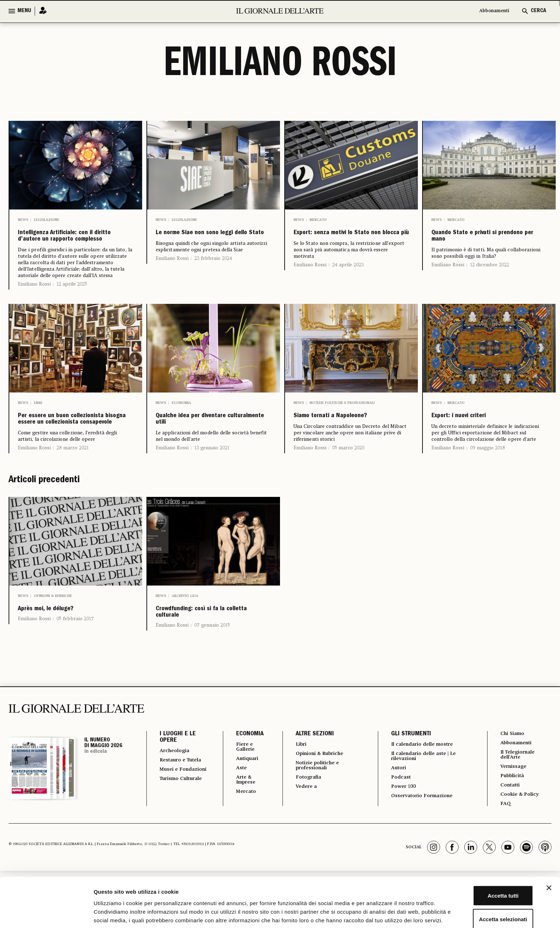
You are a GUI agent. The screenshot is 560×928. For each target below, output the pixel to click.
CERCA (538, 11)
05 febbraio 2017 (75, 678)
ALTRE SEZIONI (309, 799)
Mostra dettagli (376, 914)
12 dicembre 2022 (489, 275)
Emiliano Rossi (34, 306)
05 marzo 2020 (348, 486)
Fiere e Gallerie (241, 812)
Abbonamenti (491, 11)
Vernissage (513, 834)
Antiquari (243, 825)
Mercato (318, 220)
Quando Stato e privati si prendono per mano (486, 241)
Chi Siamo (512, 798)
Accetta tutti (482, 858)
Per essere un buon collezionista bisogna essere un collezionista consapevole (69, 457)
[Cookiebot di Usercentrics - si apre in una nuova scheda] (46, 914)
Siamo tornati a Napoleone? (328, 446)
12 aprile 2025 (72, 306)
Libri (38, 424)
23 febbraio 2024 (213, 275)
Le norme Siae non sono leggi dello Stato (209, 241)
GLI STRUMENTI (406, 799)
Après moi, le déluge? (66, 666)
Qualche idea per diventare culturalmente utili (209, 451)
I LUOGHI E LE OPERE (178, 802)
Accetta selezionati (482, 881)
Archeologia (177, 815)
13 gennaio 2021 (212, 491)
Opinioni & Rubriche (53, 650)
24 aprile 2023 (348, 281)
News (23, 220)
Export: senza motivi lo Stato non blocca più (344, 241)
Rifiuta (482, 905)
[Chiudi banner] (549, 850)
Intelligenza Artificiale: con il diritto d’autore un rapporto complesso (73, 247)
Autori (395, 835)
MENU (24, 11)
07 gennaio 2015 (212, 690)
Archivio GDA (185, 650)
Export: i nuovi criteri (478, 440)
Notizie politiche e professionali (342, 424)
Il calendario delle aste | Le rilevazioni (424, 822)
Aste (236, 835)
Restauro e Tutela (175, 828)
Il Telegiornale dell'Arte (519, 821)
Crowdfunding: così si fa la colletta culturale (209, 672)
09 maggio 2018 (487, 474)
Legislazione (47, 220)
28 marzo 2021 (72, 502)
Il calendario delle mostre (423, 809)
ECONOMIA (243, 799)
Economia (181, 424)
